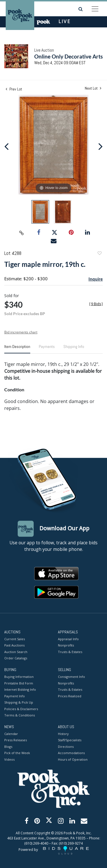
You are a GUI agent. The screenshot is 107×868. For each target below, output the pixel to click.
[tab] (17, 349)
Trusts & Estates (70, 652)
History (63, 734)
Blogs (8, 747)
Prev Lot (14, 89)
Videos (9, 759)
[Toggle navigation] (95, 9)
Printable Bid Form (19, 683)
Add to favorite (99, 254)
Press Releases (16, 740)
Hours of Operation (73, 759)
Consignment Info (71, 677)
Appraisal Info (68, 639)
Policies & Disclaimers (21, 709)
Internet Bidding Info (20, 690)
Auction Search (16, 652)
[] (96, 304)
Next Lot (93, 88)
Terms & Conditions (20, 715)
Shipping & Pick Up (19, 703)
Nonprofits (66, 646)
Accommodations (71, 753)
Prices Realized (70, 696)
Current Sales (15, 639)
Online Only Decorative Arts (68, 56)
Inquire (96, 279)
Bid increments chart (21, 332)
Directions (66, 747)
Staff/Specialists (70, 740)
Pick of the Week (17, 753)
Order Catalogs (16, 658)
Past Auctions (14, 646)
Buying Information (19, 677)
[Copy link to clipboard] (21, 233)
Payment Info (15, 696)
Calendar (11, 734)
